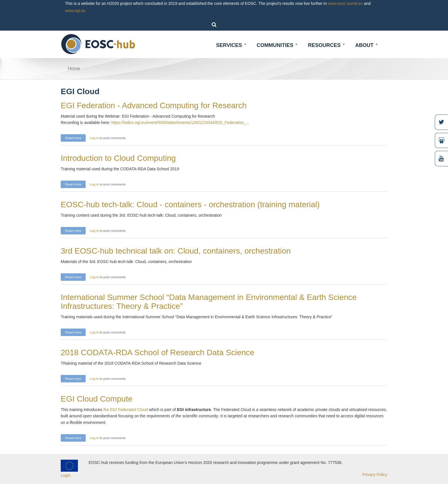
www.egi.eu (75, 11)
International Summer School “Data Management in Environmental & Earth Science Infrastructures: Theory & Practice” (209, 302)
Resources (326, 45)
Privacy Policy (375, 475)
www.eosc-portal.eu (345, 3)
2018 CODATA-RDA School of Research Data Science (158, 352)
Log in (94, 138)
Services (231, 45)
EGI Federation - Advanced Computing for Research (154, 105)
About (367, 45)
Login (66, 475)
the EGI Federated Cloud (126, 410)
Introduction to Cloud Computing (118, 158)
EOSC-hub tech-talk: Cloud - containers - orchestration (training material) (190, 205)
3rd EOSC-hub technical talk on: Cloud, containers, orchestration (176, 251)
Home (74, 69)
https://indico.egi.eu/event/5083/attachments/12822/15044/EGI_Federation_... (180, 123)
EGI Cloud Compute (97, 399)
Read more (75, 137)
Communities (277, 45)
